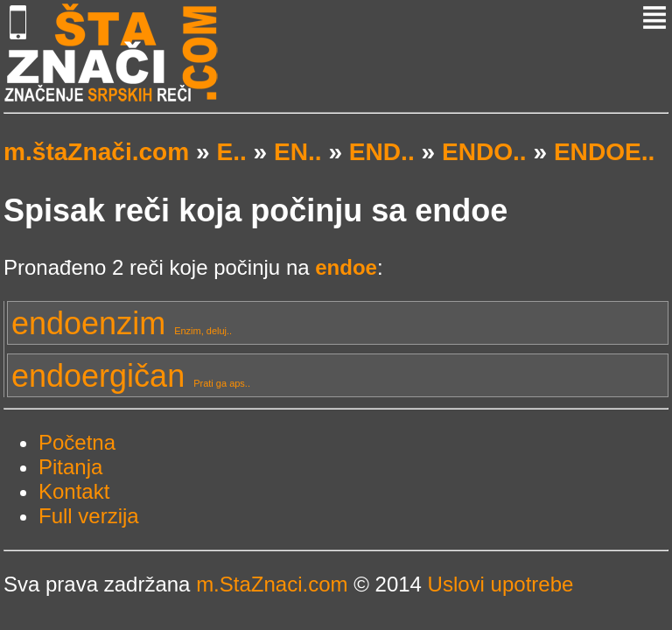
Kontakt (74, 491)
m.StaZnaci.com (272, 584)
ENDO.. (484, 152)
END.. (382, 152)
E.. (231, 152)
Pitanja (70, 467)
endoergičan (131, 376)
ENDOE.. (604, 152)
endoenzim (122, 323)
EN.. (298, 152)
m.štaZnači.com (96, 152)
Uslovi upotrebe (501, 584)
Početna (77, 442)
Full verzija (89, 516)
